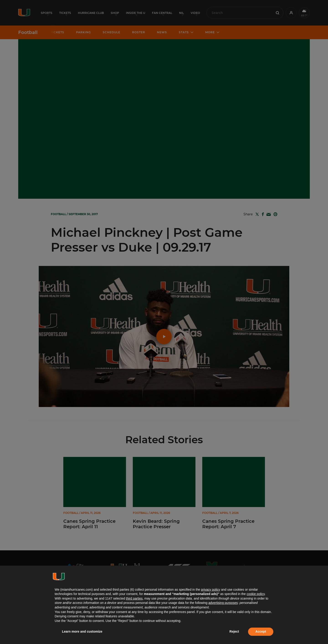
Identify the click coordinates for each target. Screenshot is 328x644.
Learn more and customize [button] (82, 631)
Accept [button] (261, 631)
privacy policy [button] (210, 590)
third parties (134, 598)
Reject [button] (234, 631)
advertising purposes (223, 603)
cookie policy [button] (256, 594)
